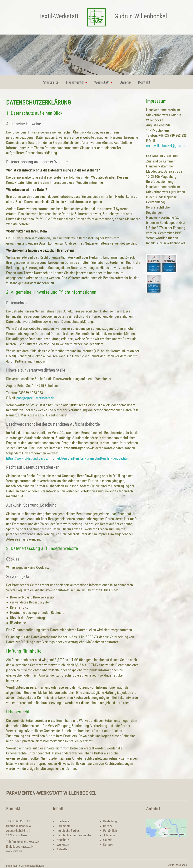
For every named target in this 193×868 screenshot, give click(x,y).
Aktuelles (63, 849)
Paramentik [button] (76, 82)
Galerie (125, 82)
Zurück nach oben (177, 865)
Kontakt (144, 82)
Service (108, 826)
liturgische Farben (68, 831)
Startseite (51, 82)
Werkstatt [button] (103, 82)
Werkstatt (63, 845)
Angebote (63, 840)
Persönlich (110, 831)
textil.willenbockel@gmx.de (166, 146)
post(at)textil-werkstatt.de (35, 398)
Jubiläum (109, 835)
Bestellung (110, 821)
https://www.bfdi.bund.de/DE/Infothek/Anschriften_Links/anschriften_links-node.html (68, 458)
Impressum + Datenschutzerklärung (25, 866)
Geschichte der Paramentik (74, 835)
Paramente (64, 826)
